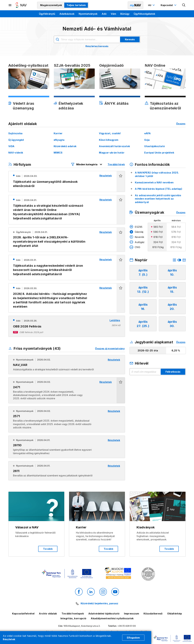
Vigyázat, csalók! (110, 133)
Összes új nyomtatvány (110, 349)
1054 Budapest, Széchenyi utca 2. (82, 626)
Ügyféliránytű (47, 14)
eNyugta (59, 140)
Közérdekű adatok (65, 146)
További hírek (116, 164)
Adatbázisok (67, 14)
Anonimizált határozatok (114, 146)
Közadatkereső (153, 614)
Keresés (130, 39)
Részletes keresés (97, 46)
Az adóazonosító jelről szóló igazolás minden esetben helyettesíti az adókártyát (158, 199)
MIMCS (58, 153)
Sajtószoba (15, 133)
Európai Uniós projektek (159, 153)
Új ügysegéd (16, 140)
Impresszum (131, 614)
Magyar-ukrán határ (112, 153)
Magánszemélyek (51, 5)
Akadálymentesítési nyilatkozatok (112, 618)
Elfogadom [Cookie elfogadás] (133, 638)
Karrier (58, 133)
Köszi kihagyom (109, 140)
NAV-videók (16, 153)
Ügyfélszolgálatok (144, 14)
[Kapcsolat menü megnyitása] (169, 5)
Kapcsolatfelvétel (23, 614)
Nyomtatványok (88, 14)
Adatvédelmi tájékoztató (104, 614)
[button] (121, 181)
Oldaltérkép (175, 614)
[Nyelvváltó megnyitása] (152, 5)
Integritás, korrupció (73, 618)
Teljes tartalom (76, 5)
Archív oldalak (48, 614)
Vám (113, 14)
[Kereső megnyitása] (184, 5)
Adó (104, 14)
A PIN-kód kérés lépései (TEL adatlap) (159, 189)
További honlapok (73, 614)
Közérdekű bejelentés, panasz (100, 603)
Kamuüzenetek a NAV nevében (154, 182)
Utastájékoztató (155, 146)
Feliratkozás (173, 372)
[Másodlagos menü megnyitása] (10, 5)
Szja (147, 140)
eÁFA (147, 133)
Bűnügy (125, 14)
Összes (181, 124)
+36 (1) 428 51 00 (127, 626)
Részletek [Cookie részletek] (9, 639)
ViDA (11, 146)
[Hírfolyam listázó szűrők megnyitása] (87, 164)
